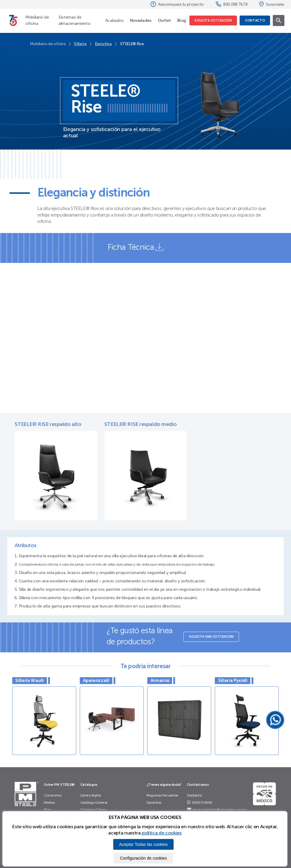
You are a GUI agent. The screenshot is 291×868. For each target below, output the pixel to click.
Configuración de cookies (143, 858)
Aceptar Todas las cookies (143, 844)
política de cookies (161, 833)
